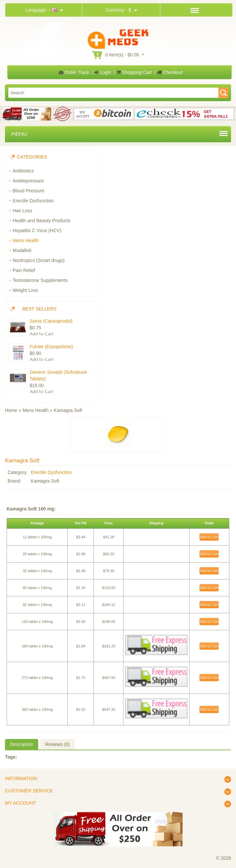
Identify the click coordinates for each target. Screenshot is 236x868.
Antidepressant (28, 181)
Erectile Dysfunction (33, 201)
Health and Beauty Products (41, 221)
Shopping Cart (134, 72)
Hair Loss (22, 211)
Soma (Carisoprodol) (51, 321)
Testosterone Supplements (40, 280)
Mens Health (26, 240)
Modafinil (22, 250)
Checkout (170, 72)
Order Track (74, 72)
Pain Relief (24, 270)
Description (22, 744)
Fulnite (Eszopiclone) (51, 347)
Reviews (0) (57, 744)
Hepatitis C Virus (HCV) (37, 231)
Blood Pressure (29, 191)
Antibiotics (23, 171)
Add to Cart (209, 537)
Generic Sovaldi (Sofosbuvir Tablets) (58, 375)
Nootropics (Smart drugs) (39, 260)
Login (103, 72)
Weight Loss (25, 290)
